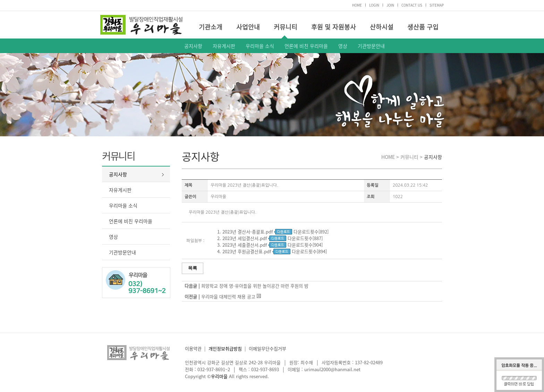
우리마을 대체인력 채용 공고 (228, 296)
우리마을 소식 (260, 46)
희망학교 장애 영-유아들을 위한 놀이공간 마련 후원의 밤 (255, 286)
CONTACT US (412, 5)
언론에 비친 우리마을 (306, 46)
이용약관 (193, 348)
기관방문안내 (371, 46)
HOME (357, 5)
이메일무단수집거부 (267, 348)
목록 (193, 268)
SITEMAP (437, 5)
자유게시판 (224, 46)
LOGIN (374, 5)
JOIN (390, 5)
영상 (343, 46)
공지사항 (193, 46)
